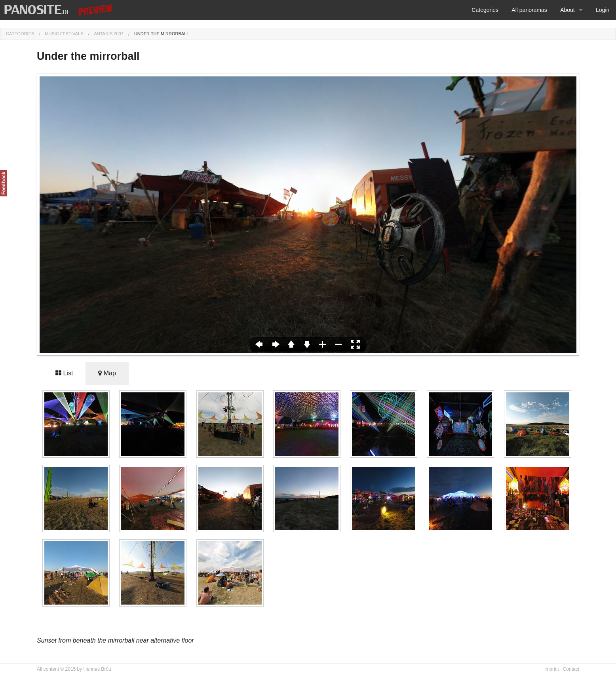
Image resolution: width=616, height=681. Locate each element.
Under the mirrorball (162, 34)
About (568, 10)
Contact (571, 669)
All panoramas (529, 10)
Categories (485, 10)
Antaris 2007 (108, 34)
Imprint (552, 669)
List (64, 373)
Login (603, 10)
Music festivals (64, 34)
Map (107, 373)
